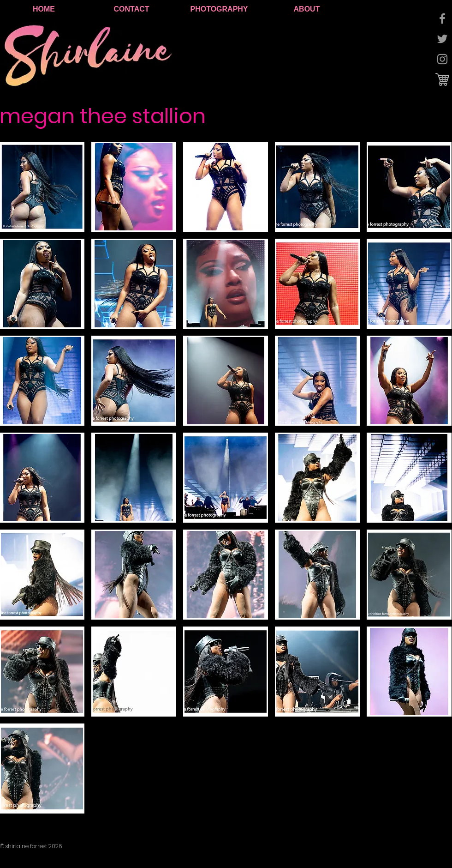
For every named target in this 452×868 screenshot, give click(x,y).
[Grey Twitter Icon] (442, 39)
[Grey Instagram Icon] (442, 59)
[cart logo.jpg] (442, 79)
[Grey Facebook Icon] (442, 18)
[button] (134, 187)
